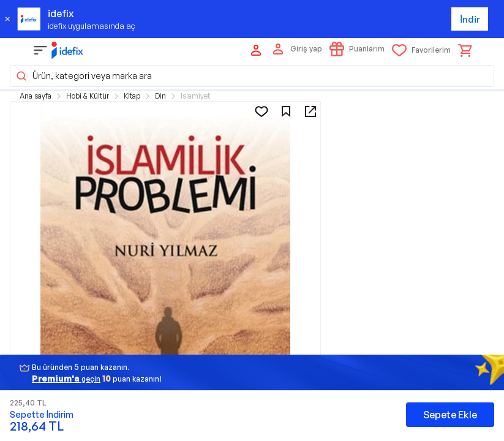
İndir (470, 19)
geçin (66, 378)
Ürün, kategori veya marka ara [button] (84, 76)
